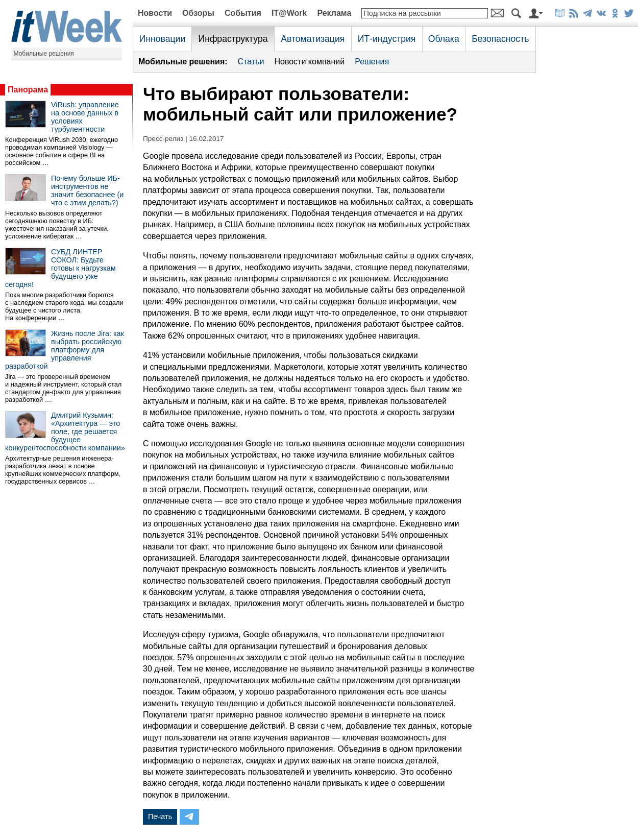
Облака (444, 39)
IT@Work (289, 13)
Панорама (28, 90)
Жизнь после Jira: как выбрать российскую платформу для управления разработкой (65, 350)
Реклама (334, 13)
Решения (372, 62)
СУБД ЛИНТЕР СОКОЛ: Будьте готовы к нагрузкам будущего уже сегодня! (60, 268)
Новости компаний (309, 62)
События (243, 13)
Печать (160, 817)
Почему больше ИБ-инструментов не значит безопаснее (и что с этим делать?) (87, 190)
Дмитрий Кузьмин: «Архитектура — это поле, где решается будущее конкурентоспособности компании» (65, 431)
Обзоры (198, 13)
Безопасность (500, 39)
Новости (155, 13)
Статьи (251, 62)
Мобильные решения (44, 54)
